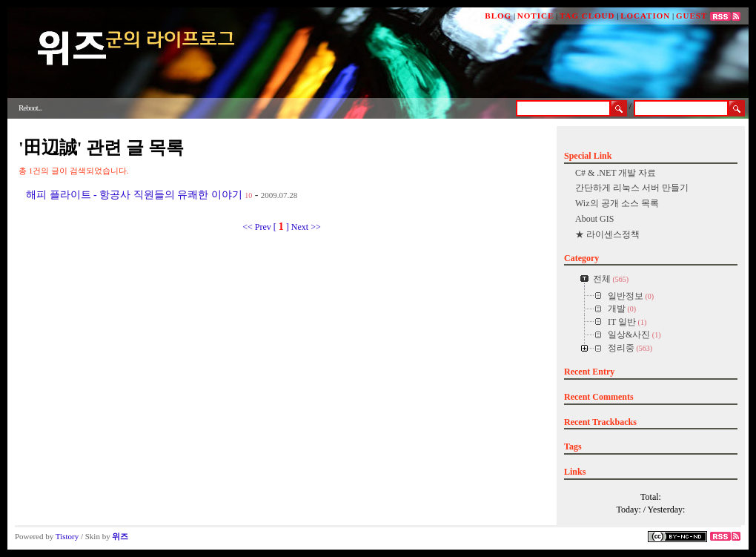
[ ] (281, 227)
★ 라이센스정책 (607, 234)
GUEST (692, 16)
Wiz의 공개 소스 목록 (617, 203)
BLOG (498, 16)
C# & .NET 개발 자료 (616, 173)
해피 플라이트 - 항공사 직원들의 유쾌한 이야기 (134, 195)
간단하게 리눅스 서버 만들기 (632, 188)
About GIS (594, 219)
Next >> (306, 227)
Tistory (67, 536)
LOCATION (645, 16)
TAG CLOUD (587, 16)
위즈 (120, 536)
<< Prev (258, 227)
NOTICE (535, 16)
